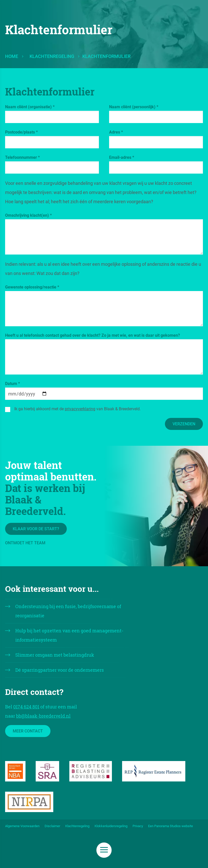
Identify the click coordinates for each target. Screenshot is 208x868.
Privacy (138, 826)
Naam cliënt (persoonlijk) (134, 107)
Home (12, 56)
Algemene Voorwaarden (22, 826)
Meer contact (28, 731)
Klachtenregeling (52, 56)
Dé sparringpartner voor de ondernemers (60, 670)
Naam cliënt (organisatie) (30, 107)
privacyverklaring (80, 409)
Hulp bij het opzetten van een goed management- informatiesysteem (69, 635)
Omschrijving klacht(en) (28, 215)
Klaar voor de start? (36, 529)
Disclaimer (52, 826)
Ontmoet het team (25, 543)
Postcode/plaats (21, 132)
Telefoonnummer (22, 157)
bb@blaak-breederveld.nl (43, 716)
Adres (116, 132)
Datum (12, 384)
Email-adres (122, 157)
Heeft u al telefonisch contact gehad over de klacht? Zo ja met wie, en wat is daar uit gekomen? (93, 335)
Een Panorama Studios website (171, 826)
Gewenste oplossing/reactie (32, 287)
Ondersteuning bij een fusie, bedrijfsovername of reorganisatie (68, 611)
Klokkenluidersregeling (111, 826)
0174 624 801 (26, 707)
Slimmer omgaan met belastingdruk (55, 655)
